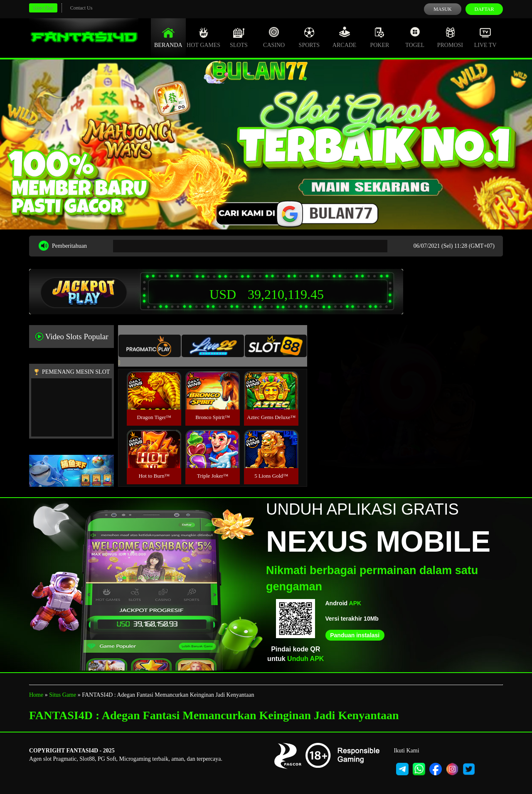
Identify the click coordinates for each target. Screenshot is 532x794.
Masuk (442, 9)
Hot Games (203, 37)
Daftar (484, 9)
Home (36, 695)
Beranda (168, 37)
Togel (415, 37)
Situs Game (63, 695)
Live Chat (43, 8)
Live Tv (485, 37)
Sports (309, 37)
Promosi (450, 37)
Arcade (345, 37)
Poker (379, 37)
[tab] (150, 346)
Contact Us (81, 8)
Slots (239, 37)
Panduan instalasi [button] (355, 635)
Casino (274, 37)
